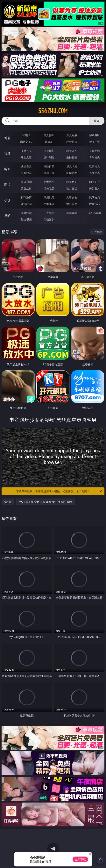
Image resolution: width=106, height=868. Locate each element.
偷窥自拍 (26, 182)
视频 (7, 153)
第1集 (8, 502)
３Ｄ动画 (95, 151)
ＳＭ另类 (95, 157)
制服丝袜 (26, 173)
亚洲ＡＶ (26, 151)
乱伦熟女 (72, 173)
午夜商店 (49, 213)
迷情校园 (26, 204)
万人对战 (72, 135)
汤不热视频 (95, 213)
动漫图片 (95, 182)
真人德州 (49, 135)
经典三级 (49, 173)
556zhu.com (53, 111)
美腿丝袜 (26, 188)
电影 (7, 169)
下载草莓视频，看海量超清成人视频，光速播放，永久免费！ (59, 491)
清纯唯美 (49, 188)
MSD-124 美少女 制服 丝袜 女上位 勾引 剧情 (46, 502)
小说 (7, 200)
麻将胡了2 (26, 142)
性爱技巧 (95, 204)
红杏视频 (26, 219)
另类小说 (49, 204)
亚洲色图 (49, 182)
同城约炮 (26, 213)
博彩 (7, 138)
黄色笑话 (72, 204)
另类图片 (95, 188)
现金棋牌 (72, 142)
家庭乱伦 (49, 197)
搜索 (97, 121)
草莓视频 (72, 213)
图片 (7, 185)
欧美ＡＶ (72, 151)
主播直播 (72, 157)
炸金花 (49, 142)
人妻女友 (72, 197)
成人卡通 (72, 166)
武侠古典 (95, 197)
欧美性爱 (95, 166)
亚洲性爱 (26, 166)
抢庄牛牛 (95, 142)
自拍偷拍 (49, 151)
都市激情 (26, 197)
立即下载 (80, 859)
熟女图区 (72, 188)
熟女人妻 (26, 157)
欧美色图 (72, 182)
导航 (7, 216)
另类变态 (95, 173)
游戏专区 (95, 135)
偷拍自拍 (49, 166)
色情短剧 (49, 219)
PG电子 (26, 135)
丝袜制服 (49, 157)
